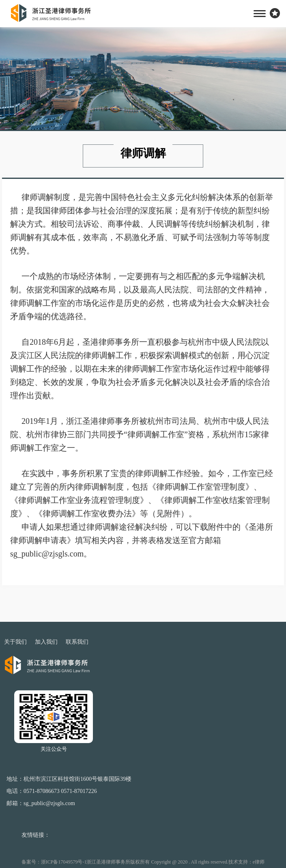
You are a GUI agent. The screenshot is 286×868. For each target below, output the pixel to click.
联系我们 (77, 642)
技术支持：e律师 (246, 862)
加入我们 (46, 642)
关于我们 (15, 642)
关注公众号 (54, 749)
